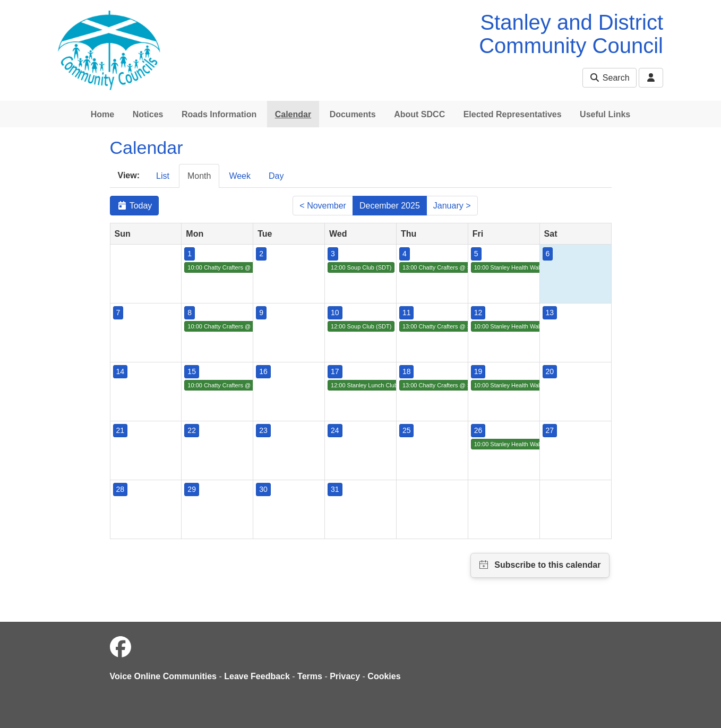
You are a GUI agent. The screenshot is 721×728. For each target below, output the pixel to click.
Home (102, 114)
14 (121, 371)
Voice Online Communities (164, 676)
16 (263, 371)
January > (452, 206)
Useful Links (605, 114)
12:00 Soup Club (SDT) (361, 267)
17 (335, 371)
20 (550, 371)
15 (192, 371)
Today (135, 206)
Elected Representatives (513, 114)
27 (550, 430)
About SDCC (419, 114)
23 (263, 430)
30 (263, 489)
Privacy (345, 676)
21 (121, 430)
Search (609, 78)
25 (407, 430)
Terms (310, 676)
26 (478, 430)
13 (550, 313)
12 (478, 313)
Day (276, 176)
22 (192, 430)
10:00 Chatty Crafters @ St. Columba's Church (248, 267)
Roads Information (219, 114)
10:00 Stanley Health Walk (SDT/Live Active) (532, 267)
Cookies (384, 676)
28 (121, 489)
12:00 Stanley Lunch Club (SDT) (373, 385)
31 (335, 489)
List (163, 176)
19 (478, 371)
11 (407, 313)
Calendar (293, 114)
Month (199, 176)
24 (335, 430)
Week (240, 176)
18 (407, 371)
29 (192, 489)
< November (323, 206)
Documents (353, 114)
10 (335, 313)
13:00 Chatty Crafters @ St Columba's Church (462, 267)
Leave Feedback (257, 676)
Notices (148, 114)
